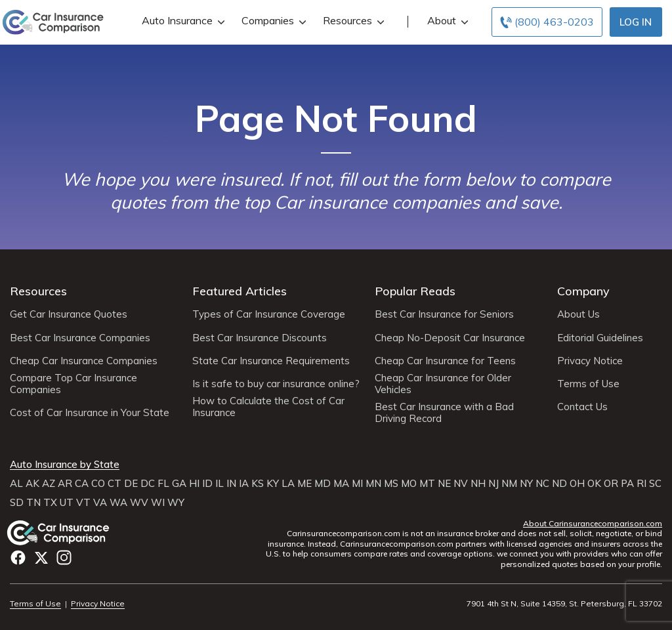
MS (391, 484)
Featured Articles (240, 291)
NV (461, 484)
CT (115, 484)
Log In (636, 22)
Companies (272, 21)
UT (67, 503)
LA (288, 484)
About (446, 21)
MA (341, 484)
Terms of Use (588, 384)
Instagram (64, 557)
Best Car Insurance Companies (80, 338)
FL (163, 484)
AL (16, 484)
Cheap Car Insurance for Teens (445, 361)
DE (131, 484)
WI (158, 503)
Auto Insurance (182, 21)
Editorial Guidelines (600, 338)
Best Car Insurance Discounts (260, 338)
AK (32, 484)
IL (220, 484)
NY (526, 484)
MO (409, 484)
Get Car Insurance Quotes (69, 314)
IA (244, 484)
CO (98, 484)
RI (641, 484)
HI (194, 484)
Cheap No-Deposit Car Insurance (450, 338)
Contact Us (582, 407)
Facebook (18, 557)
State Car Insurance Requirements (271, 361)
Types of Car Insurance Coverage (269, 314)
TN (33, 503)
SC (655, 484)
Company (583, 291)
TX (50, 503)
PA (627, 484)
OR (611, 484)
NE (444, 484)
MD (323, 484)
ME (304, 484)
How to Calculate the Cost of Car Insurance (268, 407)
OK (594, 484)
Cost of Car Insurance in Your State (90, 413)
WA (118, 503)
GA (179, 484)
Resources (352, 21)
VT (83, 503)
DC (148, 484)
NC (542, 484)
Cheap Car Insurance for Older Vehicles (443, 384)
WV (139, 503)
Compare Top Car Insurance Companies (73, 384)
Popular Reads (415, 291)
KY (273, 484)
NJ (493, 484)
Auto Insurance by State (65, 465)
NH (478, 484)
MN (373, 484)
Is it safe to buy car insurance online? (276, 384)
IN (231, 484)
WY (176, 503)
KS (258, 484)
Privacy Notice (590, 361)
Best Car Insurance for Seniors (444, 314)
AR (65, 484)
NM (509, 484)
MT (427, 484)
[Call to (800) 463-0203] (547, 22)
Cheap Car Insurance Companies (84, 361)
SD (17, 503)
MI (357, 484)
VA (100, 503)
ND (559, 484)
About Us (578, 314)
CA (82, 484)
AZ (49, 484)
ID (207, 484)
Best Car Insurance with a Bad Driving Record (444, 413)
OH (577, 484)
